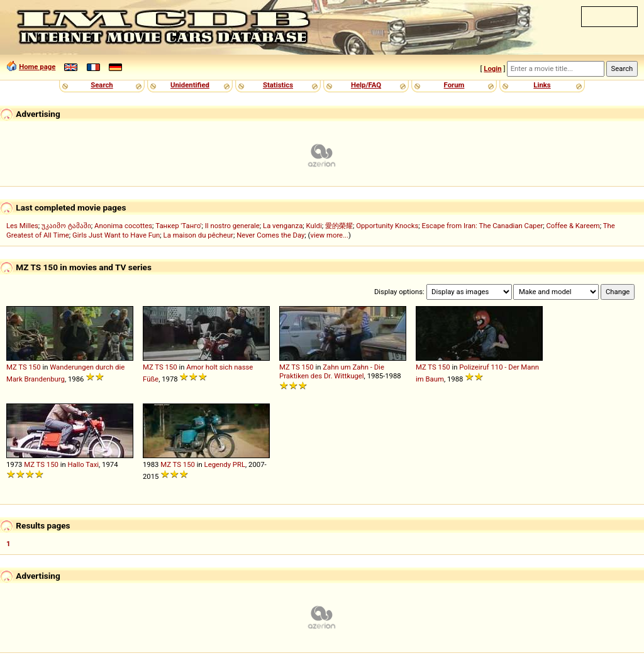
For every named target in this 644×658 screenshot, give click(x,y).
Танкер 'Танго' (178, 226)
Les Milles (22, 226)
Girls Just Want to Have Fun (116, 235)
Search (102, 85)
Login (492, 69)
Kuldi (314, 226)
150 (35, 367)
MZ (12, 367)
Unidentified (190, 85)
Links (542, 85)
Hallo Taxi (83, 464)
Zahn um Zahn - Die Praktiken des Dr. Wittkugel (332, 371)
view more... (329, 235)
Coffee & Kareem (573, 226)
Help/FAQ (366, 85)
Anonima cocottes (123, 226)
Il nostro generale (232, 226)
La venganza (283, 226)
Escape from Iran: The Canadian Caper (483, 226)
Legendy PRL (225, 464)
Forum (454, 85)
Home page (37, 67)
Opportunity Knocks (387, 226)
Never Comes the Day (270, 235)
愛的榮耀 (339, 226)
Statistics (278, 85)
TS (22, 367)
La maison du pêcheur (198, 235)
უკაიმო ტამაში (66, 226)
